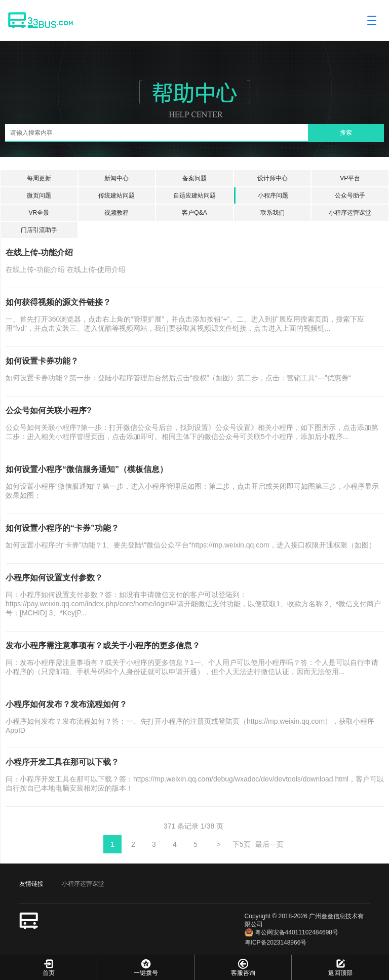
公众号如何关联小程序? (49, 410)
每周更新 (39, 178)
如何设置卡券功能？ (42, 361)
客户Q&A (194, 213)
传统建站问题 (116, 195)
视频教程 (116, 213)
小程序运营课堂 (350, 213)
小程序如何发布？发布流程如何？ (66, 704)
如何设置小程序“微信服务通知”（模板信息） (87, 469)
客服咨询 (243, 967)
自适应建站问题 (194, 195)
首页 (48, 967)
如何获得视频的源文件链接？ (58, 302)
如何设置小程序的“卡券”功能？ (62, 528)
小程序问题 (273, 195)
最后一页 (269, 844)
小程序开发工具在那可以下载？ (62, 762)
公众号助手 (350, 195)
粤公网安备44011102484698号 (291, 932)
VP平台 (350, 178)
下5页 (242, 844)
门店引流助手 (39, 230)
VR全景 (39, 213)
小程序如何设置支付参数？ (54, 578)
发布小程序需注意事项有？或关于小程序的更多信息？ (103, 645)
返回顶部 (340, 967)
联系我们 (273, 213)
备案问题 (194, 178)
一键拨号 (146, 967)
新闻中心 (116, 178)
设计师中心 (273, 178)
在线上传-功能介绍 (39, 252)
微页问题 (39, 195)
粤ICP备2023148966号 (276, 943)
